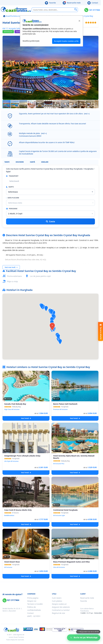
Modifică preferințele (31, 41)
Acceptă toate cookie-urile (66, 41)
